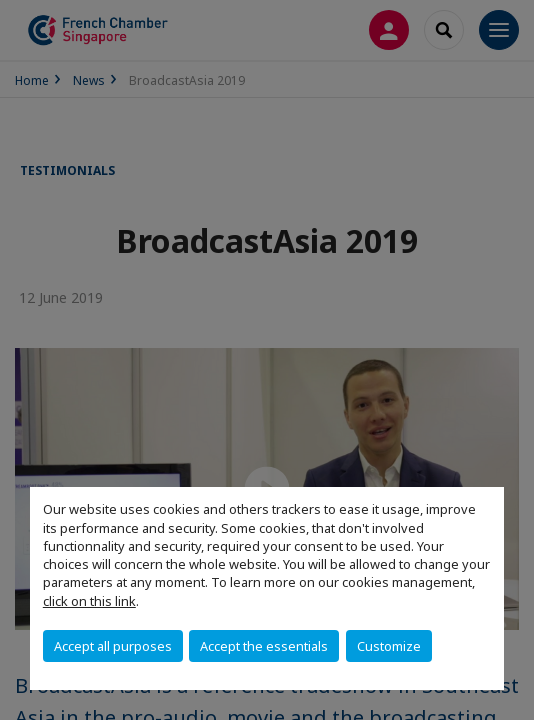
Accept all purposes (113, 646)
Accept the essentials (264, 646)
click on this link (89, 601)
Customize (389, 646)
